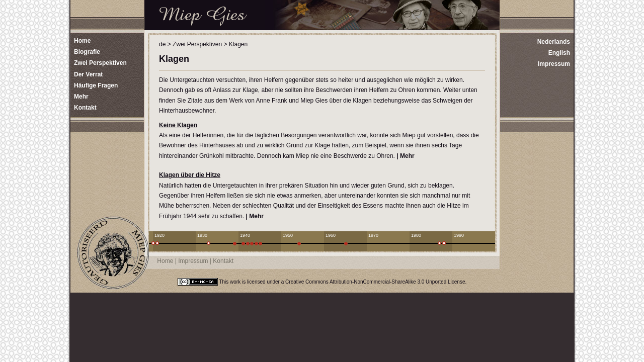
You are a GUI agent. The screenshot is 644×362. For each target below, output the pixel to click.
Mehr (407, 156)
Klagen (238, 44)
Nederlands (554, 42)
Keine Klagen (178, 125)
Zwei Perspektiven (197, 44)
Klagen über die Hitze (190, 175)
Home (165, 261)
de (162, 44)
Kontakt (223, 261)
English (559, 53)
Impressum (554, 64)
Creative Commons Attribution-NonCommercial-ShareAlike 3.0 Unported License (375, 282)
